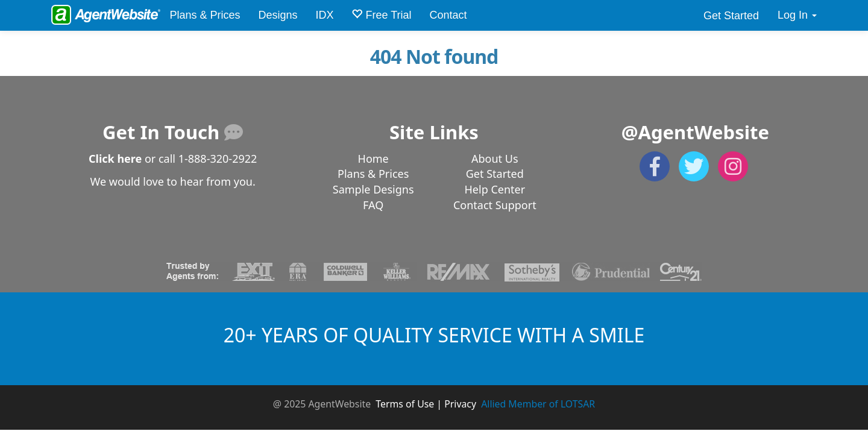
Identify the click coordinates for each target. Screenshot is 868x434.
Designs (278, 15)
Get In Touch (173, 132)
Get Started (731, 16)
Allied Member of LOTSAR (538, 404)
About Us (495, 159)
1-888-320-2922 (218, 159)
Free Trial (381, 15)
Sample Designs (373, 189)
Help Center (495, 189)
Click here (115, 159)
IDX (324, 15)
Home (373, 159)
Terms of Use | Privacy (426, 404)
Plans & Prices (205, 15)
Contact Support (495, 205)
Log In (797, 15)
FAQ (373, 205)
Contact (448, 15)
